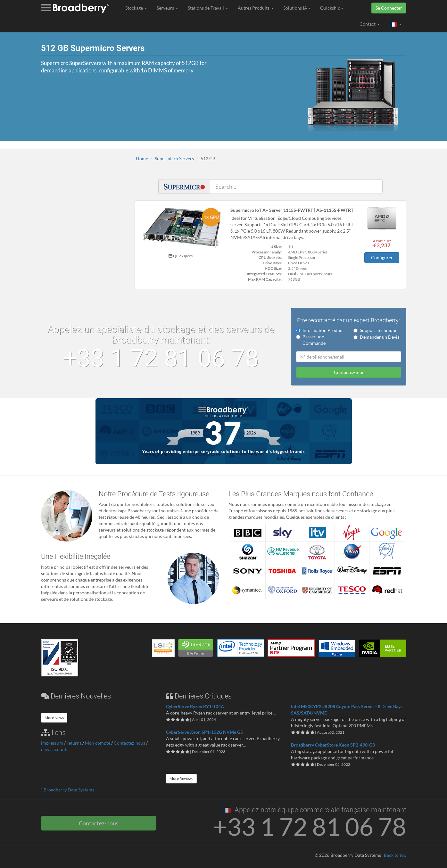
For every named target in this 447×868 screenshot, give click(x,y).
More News (54, 717)
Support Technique (375, 330)
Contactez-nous (129, 743)
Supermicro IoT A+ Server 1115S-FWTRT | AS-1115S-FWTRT (292, 210)
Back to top (395, 855)
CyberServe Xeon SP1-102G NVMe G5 (204, 732)
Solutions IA (297, 8)
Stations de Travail (208, 8)
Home (142, 158)
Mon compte (98, 743)
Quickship (332, 8)
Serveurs (167, 8)
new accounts (55, 749)
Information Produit (319, 330)
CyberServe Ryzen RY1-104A (195, 706)
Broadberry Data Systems (68, 789)
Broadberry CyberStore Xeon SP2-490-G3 (333, 744)
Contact (370, 24)
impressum (52, 743)
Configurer (382, 257)
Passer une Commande (311, 340)
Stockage (136, 8)
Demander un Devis (376, 337)
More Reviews (181, 778)
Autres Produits (256, 8)
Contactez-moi (349, 372)
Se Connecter (389, 8)
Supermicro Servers (174, 158)
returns (74, 743)
